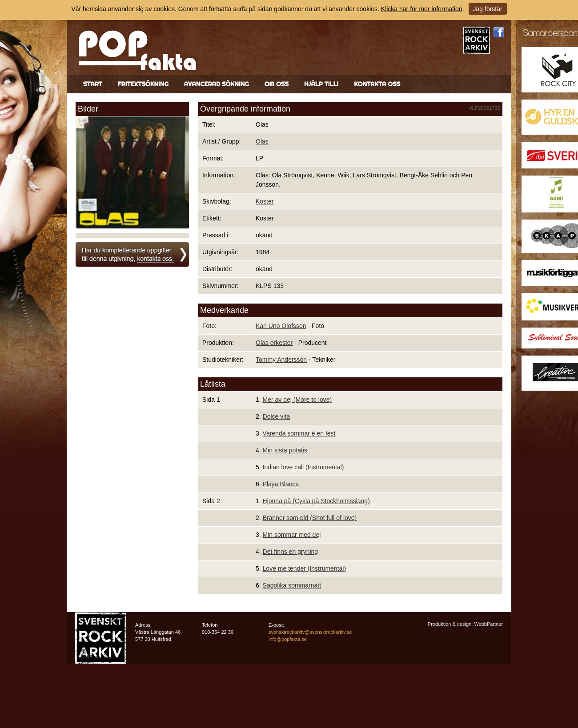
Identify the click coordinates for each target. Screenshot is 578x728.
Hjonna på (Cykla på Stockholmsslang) (316, 501)
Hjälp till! (321, 84)
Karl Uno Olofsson (281, 326)
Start (93, 84)
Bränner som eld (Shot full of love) (310, 518)
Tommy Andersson (281, 360)
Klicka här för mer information (422, 9)
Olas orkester (274, 343)
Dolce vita (276, 416)
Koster (265, 201)
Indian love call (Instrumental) (303, 467)
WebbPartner (488, 624)
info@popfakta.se (288, 639)
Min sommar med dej (292, 535)
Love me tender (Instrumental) (305, 568)
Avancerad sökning (217, 84)
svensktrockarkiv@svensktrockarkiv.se (310, 632)
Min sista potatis (285, 450)
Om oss (277, 84)
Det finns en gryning (291, 552)
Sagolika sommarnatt (292, 585)
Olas (262, 141)
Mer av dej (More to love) (297, 400)
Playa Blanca (281, 484)
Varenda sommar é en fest (299, 433)
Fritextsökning (143, 84)
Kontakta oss (377, 84)
